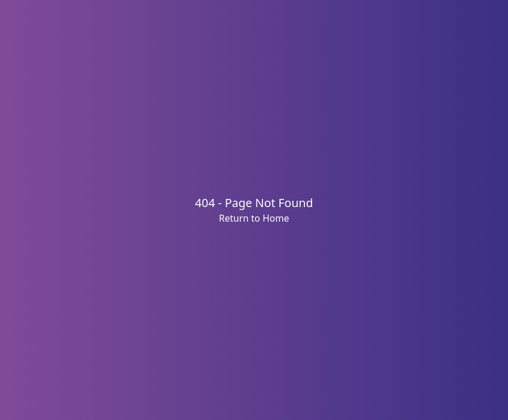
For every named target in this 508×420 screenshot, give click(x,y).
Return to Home (254, 218)
